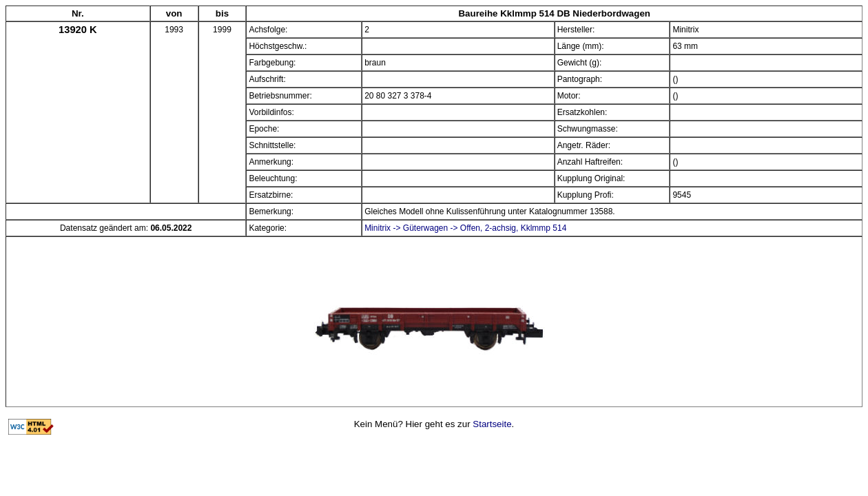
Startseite (492, 424)
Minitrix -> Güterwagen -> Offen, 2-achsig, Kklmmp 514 (465, 228)
